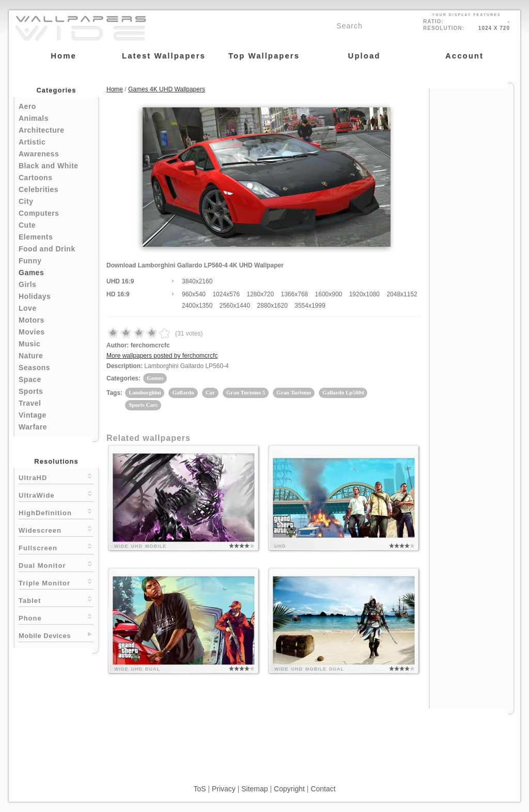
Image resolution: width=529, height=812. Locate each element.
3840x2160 (197, 281)
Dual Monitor (56, 564)
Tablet (56, 600)
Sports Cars (143, 405)
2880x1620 (272, 306)
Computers (39, 213)
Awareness (39, 154)
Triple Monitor (56, 582)
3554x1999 (310, 306)
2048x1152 (402, 294)
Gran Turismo (294, 392)
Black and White (49, 166)
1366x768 (295, 294)
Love (28, 308)
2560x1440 (235, 306)
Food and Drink (47, 249)
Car (210, 392)
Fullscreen (56, 547)
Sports (31, 391)
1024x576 (226, 294)
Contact (323, 789)
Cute (27, 225)
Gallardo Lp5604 (343, 392)
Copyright (289, 789)
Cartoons (35, 178)
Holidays (35, 296)
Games (31, 273)
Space (30, 379)
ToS (199, 789)
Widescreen (56, 529)
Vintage (33, 415)
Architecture (41, 130)
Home (115, 89)
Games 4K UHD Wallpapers (167, 89)
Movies (32, 332)
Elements (36, 237)
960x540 (194, 294)
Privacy (224, 789)
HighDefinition (56, 512)
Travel (30, 403)
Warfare (33, 427)
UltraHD (56, 477)
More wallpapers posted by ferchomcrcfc (162, 356)
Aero (27, 106)
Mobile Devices (45, 636)
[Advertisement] (472, 244)
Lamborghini (145, 392)
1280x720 (260, 294)
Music (29, 344)
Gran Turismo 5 (246, 392)
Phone (56, 617)
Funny (30, 261)
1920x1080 (364, 294)
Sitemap (254, 789)
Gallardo (183, 392)
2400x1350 (197, 306)
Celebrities (38, 189)
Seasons (34, 368)
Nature (31, 356)
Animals (34, 118)
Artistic (32, 142)
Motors (32, 320)
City (26, 201)
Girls (27, 284)
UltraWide (56, 494)
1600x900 (329, 294)
